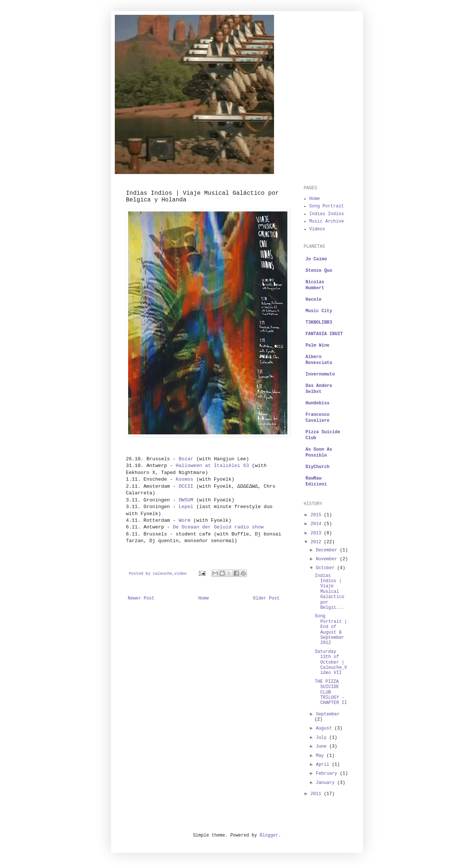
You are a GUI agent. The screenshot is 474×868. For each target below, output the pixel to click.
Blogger (269, 835)
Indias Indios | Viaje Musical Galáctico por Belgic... (330, 592)
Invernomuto (320, 374)
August (325, 728)
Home (204, 598)
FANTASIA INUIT (324, 334)
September (328, 714)
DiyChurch (318, 467)
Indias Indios (327, 214)
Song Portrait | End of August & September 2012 (331, 630)
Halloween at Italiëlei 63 (213, 466)
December (328, 550)
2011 (317, 794)
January (327, 783)
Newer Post (141, 598)
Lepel (186, 507)
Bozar (186, 459)
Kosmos (185, 479)
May (321, 756)
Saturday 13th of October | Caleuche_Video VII (331, 662)
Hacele (313, 300)
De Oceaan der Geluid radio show (218, 527)
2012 (317, 542)
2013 (317, 533)
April (324, 765)
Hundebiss (318, 403)
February (328, 774)
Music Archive (327, 221)
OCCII (186, 486)
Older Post (266, 598)
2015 (317, 515)
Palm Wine (318, 345)
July (323, 738)
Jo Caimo (316, 259)
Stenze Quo (319, 271)
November (328, 559)
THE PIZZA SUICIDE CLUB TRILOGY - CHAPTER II (331, 692)
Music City (319, 311)
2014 (317, 524)
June (323, 747)
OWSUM (186, 500)
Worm (184, 520)
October (327, 568)
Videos (317, 229)
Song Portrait (327, 206)
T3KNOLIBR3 (319, 323)
